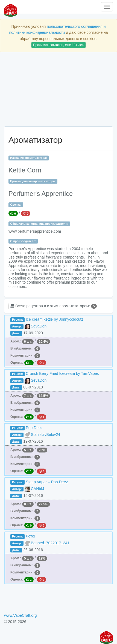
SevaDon (39, 326)
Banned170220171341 (50, 543)
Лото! (30, 536)
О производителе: (23, 241)
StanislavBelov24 (46, 435)
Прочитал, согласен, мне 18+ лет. (58, 45)
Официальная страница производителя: (39, 224)
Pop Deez (34, 428)
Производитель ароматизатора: (33, 181)
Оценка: (16, 205)
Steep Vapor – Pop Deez (47, 482)
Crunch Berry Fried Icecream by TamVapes (62, 373)
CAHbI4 (38, 489)
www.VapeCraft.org (21, 615)
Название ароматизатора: (28, 158)
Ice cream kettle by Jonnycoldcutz (54, 319)
